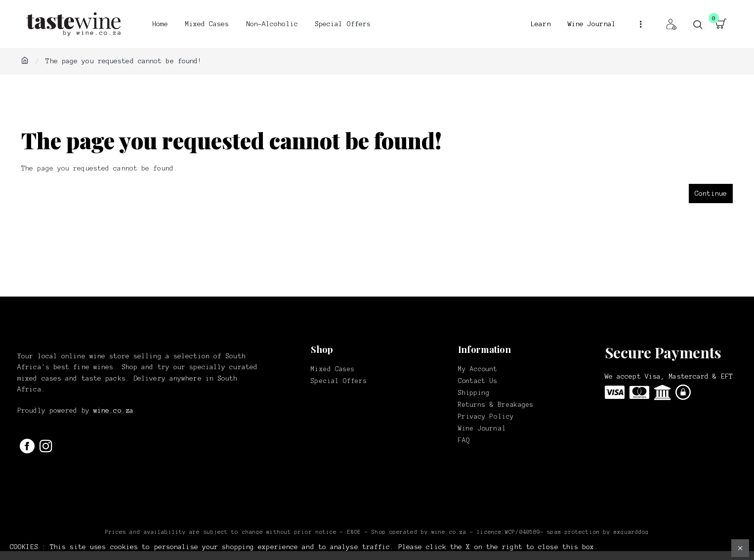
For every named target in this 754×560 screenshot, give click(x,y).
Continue (711, 194)
